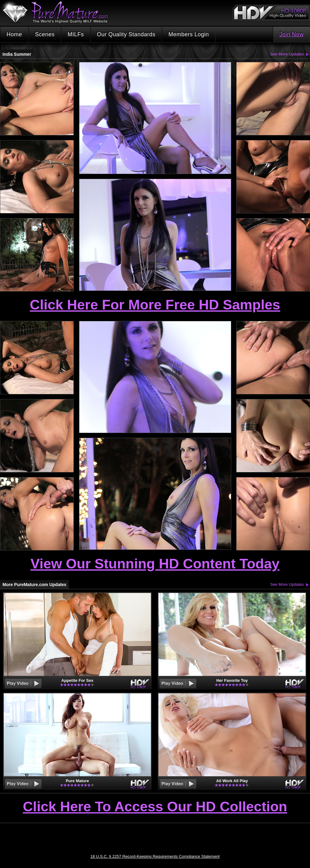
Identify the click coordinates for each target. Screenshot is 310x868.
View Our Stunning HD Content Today (155, 564)
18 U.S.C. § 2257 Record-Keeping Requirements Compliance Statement (155, 856)
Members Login (189, 34)
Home (14, 34)
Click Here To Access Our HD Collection (155, 807)
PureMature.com (58, 12)
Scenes (45, 34)
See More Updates (287, 54)
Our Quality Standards (126, 34)
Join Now (291, 34)
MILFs (76, 34)
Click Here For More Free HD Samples (155, 305)
